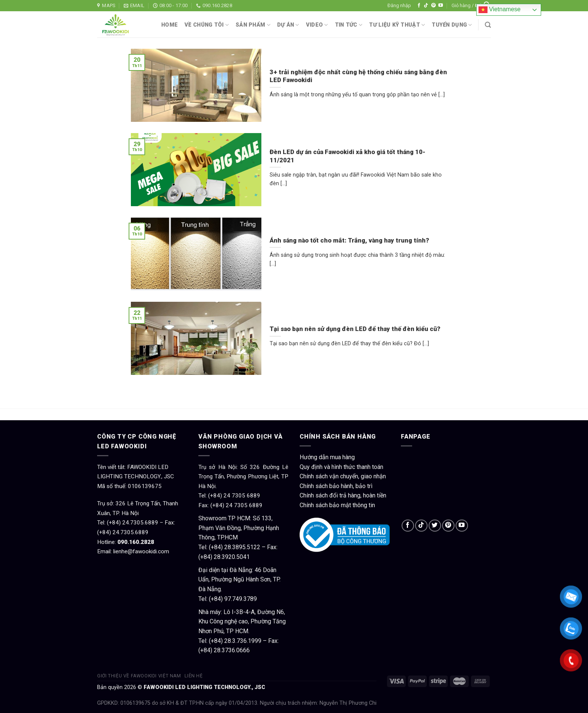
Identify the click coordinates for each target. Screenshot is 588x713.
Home (169, 25)
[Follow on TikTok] (426, 6)
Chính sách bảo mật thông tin (337, 505)
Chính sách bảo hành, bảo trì (336, 486)
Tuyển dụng (452, 25)
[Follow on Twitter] (435, 526)
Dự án (288, 25)
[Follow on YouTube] (441, 6)
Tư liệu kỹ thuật (397, 25)
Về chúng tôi (207, 25)
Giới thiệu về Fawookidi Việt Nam (139, 676)
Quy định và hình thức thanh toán (341, 467)
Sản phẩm (253, 25)
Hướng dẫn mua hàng (327, 457)
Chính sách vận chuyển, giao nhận (343, 476)
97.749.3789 (241, 599)
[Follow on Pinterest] (433, 6)
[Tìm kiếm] (488, 25)
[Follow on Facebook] (419, 6)
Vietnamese (500, 10)
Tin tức (349, 25)
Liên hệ (193, 676)
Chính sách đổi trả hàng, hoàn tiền (343, 495)
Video (317, 25)
